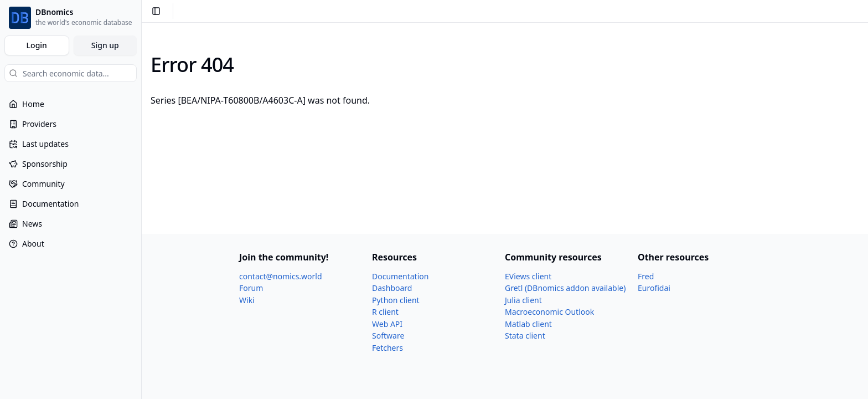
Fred (646, 276)
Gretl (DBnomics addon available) (565, 288)
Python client (396, 300)
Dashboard (392, 288)
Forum (251, 288)
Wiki (247, 300)
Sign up (105, 45)
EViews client (528, 276)
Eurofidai (654, 288)
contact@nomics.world (281, 276)
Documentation (400, 276)
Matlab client (528, 324)
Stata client (525, 336)
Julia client (523, 300)
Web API (387, 324)
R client (385, 312)
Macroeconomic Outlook (549, 312)
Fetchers (387, 348)
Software (388, 336)
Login (37, 45)
